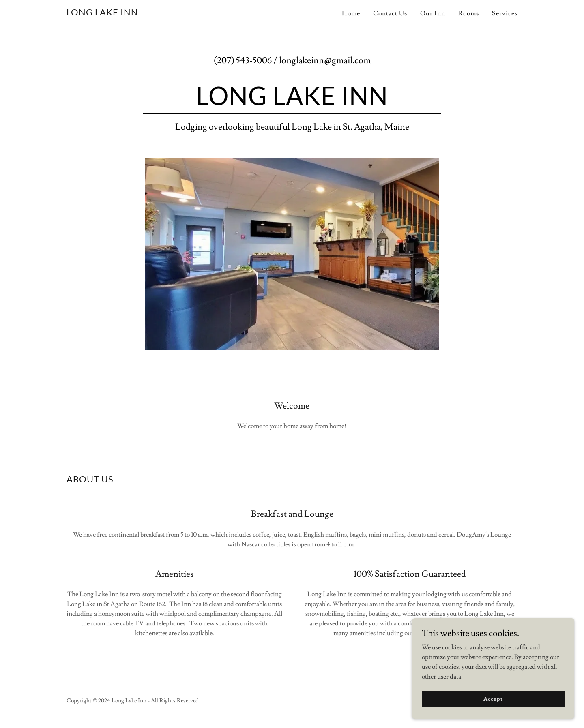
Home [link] (351, 13)
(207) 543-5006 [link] (243, 61)
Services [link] (505, 13)
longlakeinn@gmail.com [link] (325, 61)
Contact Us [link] (390, 13)
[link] (102, 13)
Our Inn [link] (433, 13)
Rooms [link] (469, 13)
